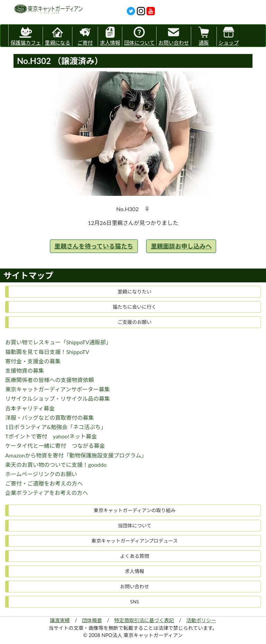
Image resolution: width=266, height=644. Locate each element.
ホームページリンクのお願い (41, 474)
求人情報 (110, 36)
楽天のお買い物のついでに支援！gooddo (56, 465)
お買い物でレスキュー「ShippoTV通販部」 (58, 342)
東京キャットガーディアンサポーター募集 (57, 389)
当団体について (135, 525)
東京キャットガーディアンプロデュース (135, 541)
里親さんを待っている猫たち (94, 246)
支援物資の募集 (25, 370)
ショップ (229, 36)
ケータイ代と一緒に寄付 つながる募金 (55, 446)
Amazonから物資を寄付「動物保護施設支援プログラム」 (76, 455)
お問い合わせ (174, 36)
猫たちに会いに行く (135, 307)
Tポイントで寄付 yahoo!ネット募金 (51, 436)
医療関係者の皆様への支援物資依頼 (50, 380)
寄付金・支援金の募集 (33, 361)
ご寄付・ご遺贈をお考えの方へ (44, 483)
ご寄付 (85, 36)
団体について (139, 36)
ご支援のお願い (135, 322)
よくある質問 (135, 556)
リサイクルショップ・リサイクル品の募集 (57, 398)
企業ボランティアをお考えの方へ (47, 493)
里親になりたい (135, 292)
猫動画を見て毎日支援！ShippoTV (47, 352)
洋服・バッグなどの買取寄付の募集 (50, 418)
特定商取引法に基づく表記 (144, 620)
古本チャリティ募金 (30, 408)
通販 (204, 36)
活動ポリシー (201, 620)
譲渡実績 (60, 620)
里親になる (57, 36)
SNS (135, 602)
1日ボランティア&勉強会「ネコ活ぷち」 (56, 427)
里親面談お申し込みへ (181, 246)
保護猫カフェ (26, 35)
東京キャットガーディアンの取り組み (134, 510)
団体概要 (92, 620)
